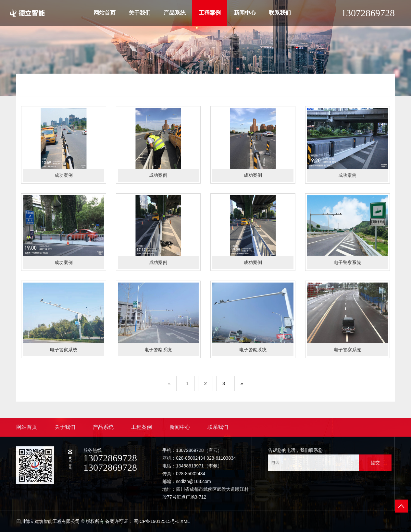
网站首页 (105, 13)
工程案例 (210, 13)
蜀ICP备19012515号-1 (156, 521)
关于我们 (140, 13)
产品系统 (175, 13)
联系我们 (280, 13)
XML (185, 521)
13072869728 (368, 13)
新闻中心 (245, 13)
